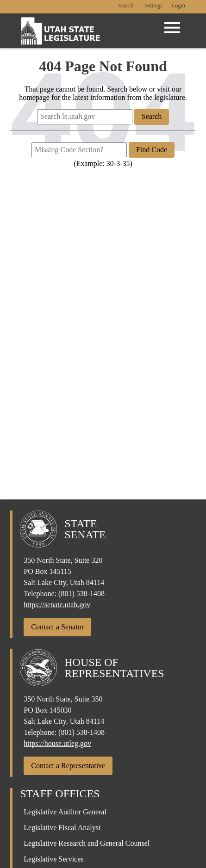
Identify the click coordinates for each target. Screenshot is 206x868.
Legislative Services (53, 859)
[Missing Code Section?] (79, 150)
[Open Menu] (172, 28)
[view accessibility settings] (153, 6)
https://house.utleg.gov (57, 743)
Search (126, 6)
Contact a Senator (57, 627)
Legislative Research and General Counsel (87, 843)
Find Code (152, 150)
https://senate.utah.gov (57, 605)
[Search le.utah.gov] (85, 117)
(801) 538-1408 (81, 594)
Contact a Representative (68, 766)
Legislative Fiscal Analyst (62, 828)
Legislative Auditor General (65, 812)
